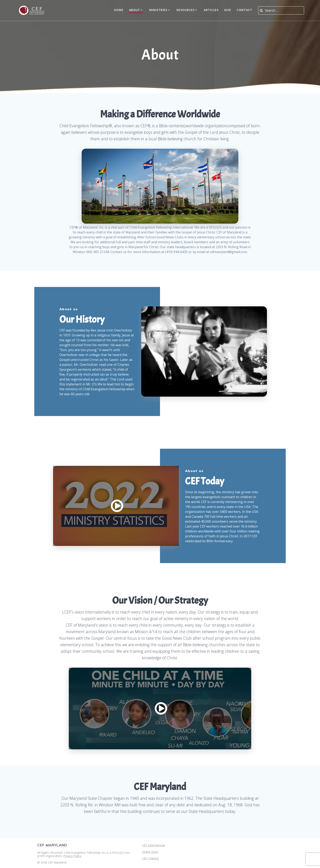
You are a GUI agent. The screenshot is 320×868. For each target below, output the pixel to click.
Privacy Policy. (73, 856)
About (134, 10)
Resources (186, 10)
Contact (244, 10)
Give (228, 10)
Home (119, 10)
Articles (211, 10)
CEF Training (150, 858)
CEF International (153, 845)
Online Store (150, 852)
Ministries (158, 10)
